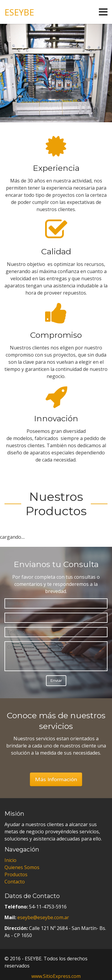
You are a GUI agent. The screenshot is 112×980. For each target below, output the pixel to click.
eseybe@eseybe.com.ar (43, 917)
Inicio (10, 860)
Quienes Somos (22, 867)
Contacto (15, 882)
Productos (16, 874)
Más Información (56, 779)
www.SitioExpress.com (56, 976)
